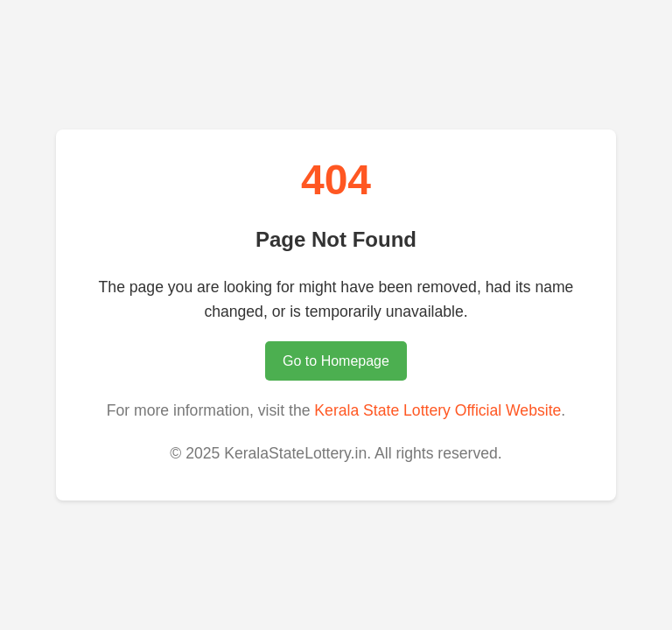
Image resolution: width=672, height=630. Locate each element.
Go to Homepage (336, 361)
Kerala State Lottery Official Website (437, 410)
